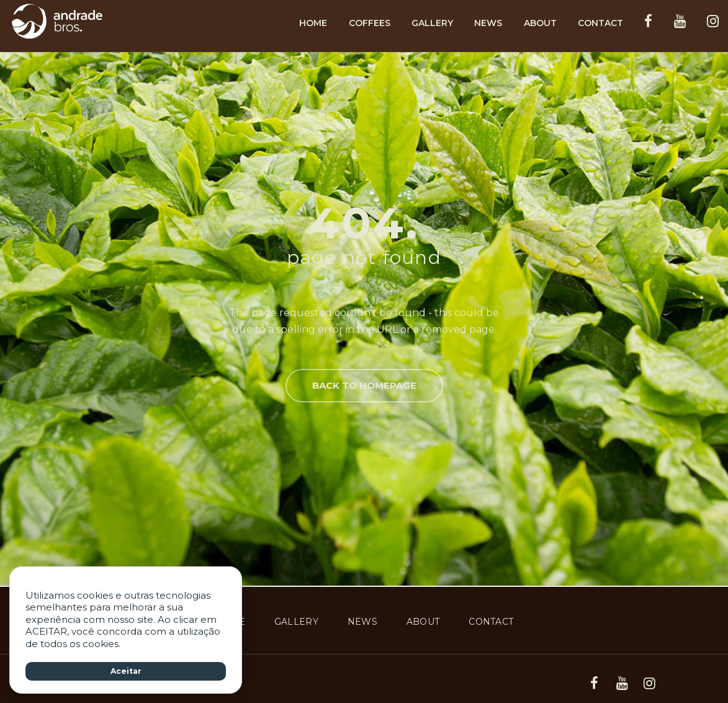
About (540, 23)
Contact (600, 23)
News (488, 23)
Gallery (432, 23)
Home (313, 23)
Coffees (370, 23)
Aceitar (126, 671)
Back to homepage (364, 385)
